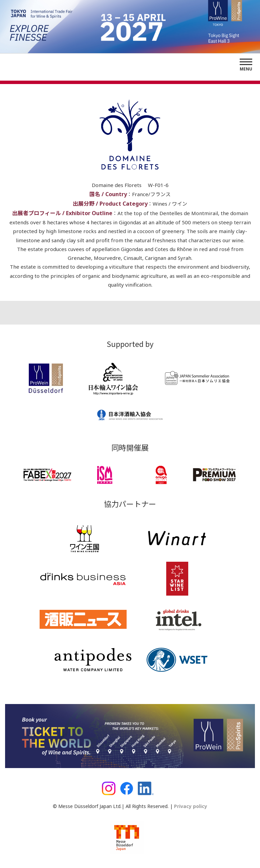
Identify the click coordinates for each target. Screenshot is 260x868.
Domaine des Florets (117, 185)
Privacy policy (190, 806)
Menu (246, 69)
